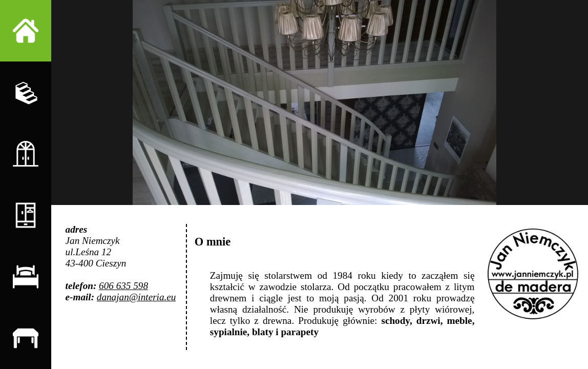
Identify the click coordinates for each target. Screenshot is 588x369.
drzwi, (430, 321)
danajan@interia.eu (136, 297)
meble (460, 321)
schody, (396, 321)
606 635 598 (123, 286)
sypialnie (229, 332)
